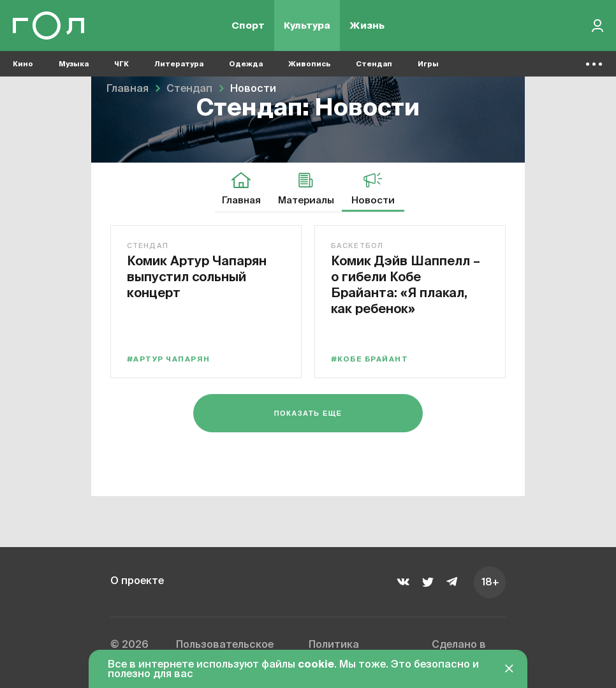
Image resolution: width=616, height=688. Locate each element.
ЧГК (121, 64)
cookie (316, 665)
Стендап (374, 64)
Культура (307, 26)
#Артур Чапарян (169, 359)
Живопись (309, 64)
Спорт (248, 26)
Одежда (246, 64)
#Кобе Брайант (370, 359)
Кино (23, 64)
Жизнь (367, 26)
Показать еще (308, 413)
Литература (179, 64)
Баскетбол (357, 246)
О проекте (137, 582)
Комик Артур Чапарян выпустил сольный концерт (197, 276)
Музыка (74, 64)
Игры (428, 64)
